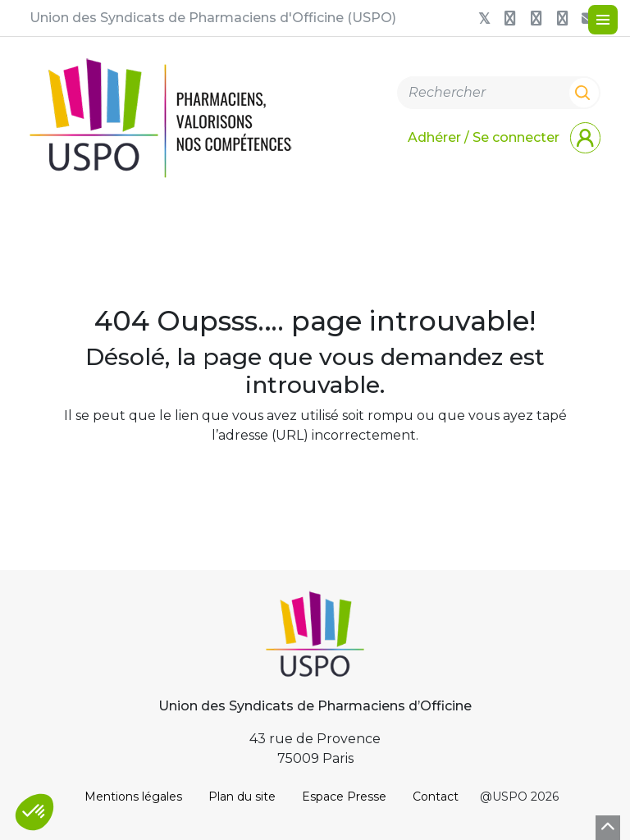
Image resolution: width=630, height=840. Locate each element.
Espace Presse (344, 797)
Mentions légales (133, 797)
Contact (436, 797)
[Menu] (603, 20)
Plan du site (242, 797)
